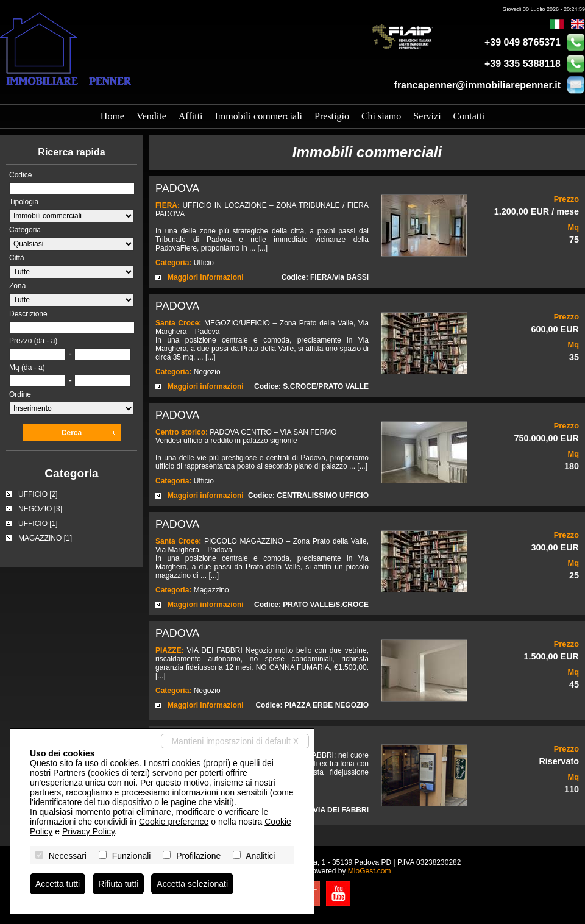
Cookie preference (174, 822)
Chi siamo (381, 116)
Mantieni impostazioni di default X (235, 741)
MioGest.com (370, 871)
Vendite (151, 116)
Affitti (191, 116)
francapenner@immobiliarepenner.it (477, 85)
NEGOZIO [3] (40, 509)
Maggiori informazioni (206, 277)
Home (112, 116)
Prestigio (332, 116)
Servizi (427, 116)
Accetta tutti (58, 884)
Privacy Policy (88, 831)
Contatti (469, 116)
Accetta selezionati (192, 884)
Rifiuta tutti (118, 884)
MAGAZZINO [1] (45, 538)
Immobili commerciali (259, 116)
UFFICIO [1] (38, 524)
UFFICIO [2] (38, 494)
